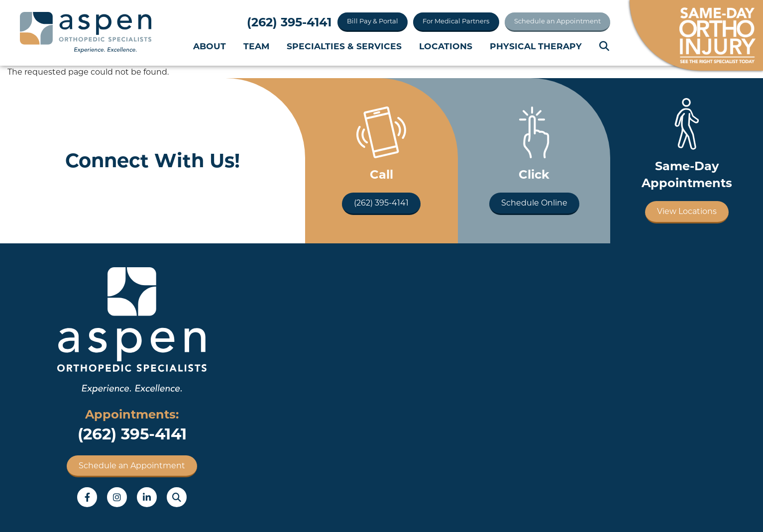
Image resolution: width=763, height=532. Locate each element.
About (210, 46)
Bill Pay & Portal (373, 21)
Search (605, 46)
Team (256, 46)
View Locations (687, 211)
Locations (446, 46)
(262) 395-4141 (289, 22)
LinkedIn (147, 497)
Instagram (117, 497)
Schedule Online (534, 203)
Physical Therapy (536, 46)
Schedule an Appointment (557, 21)
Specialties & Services (344, 46)
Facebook (87, 497)
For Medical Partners (456, 21)
